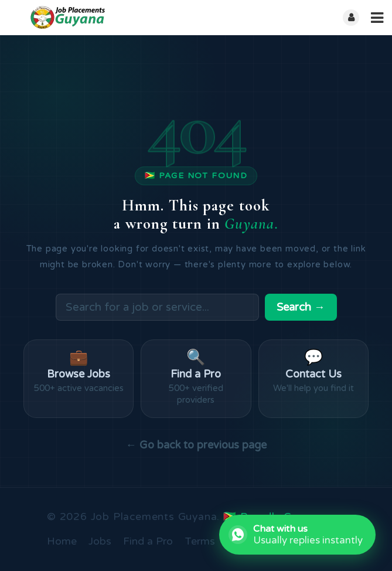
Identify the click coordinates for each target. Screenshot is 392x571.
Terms (200, 542)
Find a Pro (148, 542)
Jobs (100, 542)
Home (62, 542)
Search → (301, 307)
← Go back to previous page (196, 445)
